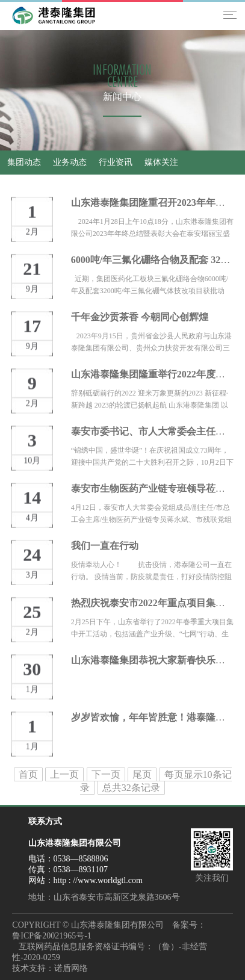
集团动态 (24, 162)
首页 (28, 774)
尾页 (142, 774)
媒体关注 (161, 162)
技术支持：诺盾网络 (50, 968)
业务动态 (70, 162)
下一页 (106, 774)
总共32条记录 (131, 788)
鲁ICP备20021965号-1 (51, 936)
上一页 (64, 774)
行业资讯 (116, 162)
